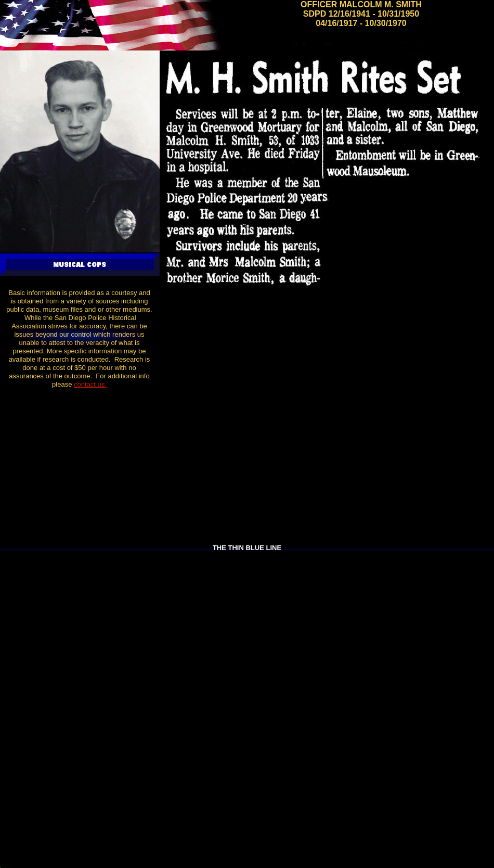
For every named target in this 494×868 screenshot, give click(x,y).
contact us (89, 384)
